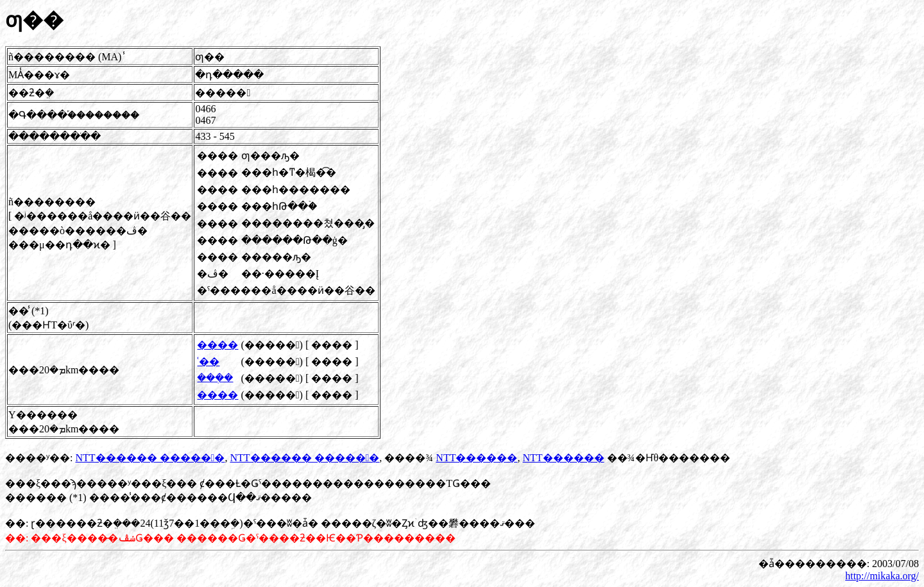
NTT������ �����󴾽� (150, 458)
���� (218, 345)
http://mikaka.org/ (882, 576)
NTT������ (476, 458)
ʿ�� (208, 362)
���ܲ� (215, 378)
